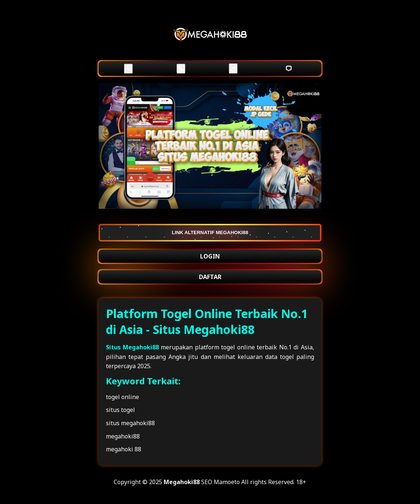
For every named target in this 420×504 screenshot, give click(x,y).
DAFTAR (210, 277)
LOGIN (210, 256)
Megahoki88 (182, 482)
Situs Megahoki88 (132, 347)
